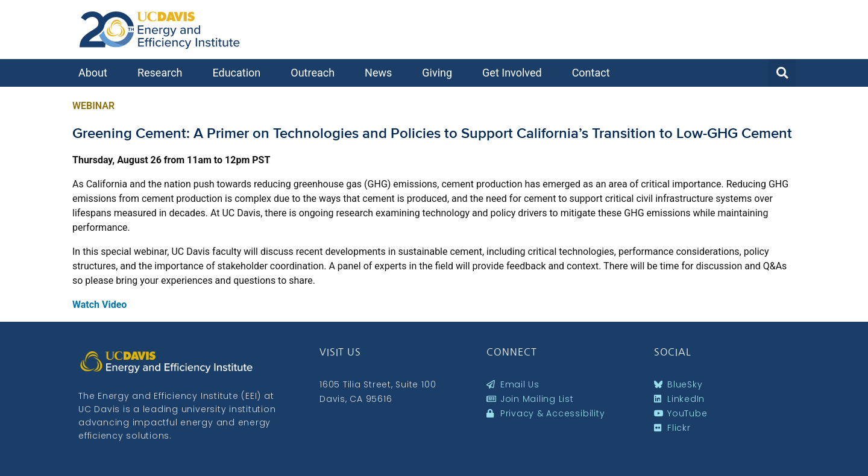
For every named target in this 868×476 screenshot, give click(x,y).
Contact (594, 73)
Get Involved (515, 73)
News (381, 73)
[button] (782, 73)
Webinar (93, 106)
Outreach (316, 73)
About (96, 73)
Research (163, 73)
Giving (440, 73)
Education (239, 73)
